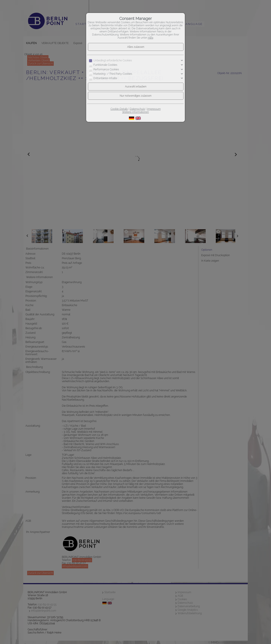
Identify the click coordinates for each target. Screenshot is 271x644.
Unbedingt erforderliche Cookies (113, 60)
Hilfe (151, 38)
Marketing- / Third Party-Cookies (113, 74)
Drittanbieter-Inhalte (105, 78)
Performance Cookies (106, 69)
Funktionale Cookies (105, 65)
